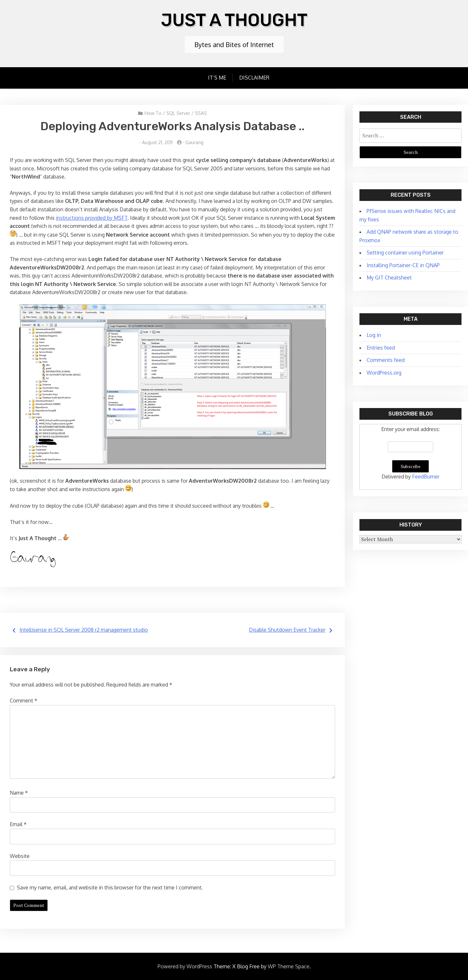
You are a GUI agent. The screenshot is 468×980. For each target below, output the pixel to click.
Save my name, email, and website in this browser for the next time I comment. (110, 887)
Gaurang (194, 142)
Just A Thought (234, 19)
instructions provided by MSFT (92, 217)
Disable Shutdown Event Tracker (287, 629)
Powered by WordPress (185, 966)
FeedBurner (426, 476)
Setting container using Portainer (405, 252)
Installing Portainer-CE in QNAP (403, 265)
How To (153, 112)
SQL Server (178, 112)
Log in (374, 334)
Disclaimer (254, 77)
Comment (24, 700)
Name (19, 792)
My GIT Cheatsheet (389, 277)
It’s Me (217, 77)
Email (18, 824)
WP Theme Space (289, 966)
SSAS (201, 112)
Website (20, 855)
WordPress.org (384, 372)
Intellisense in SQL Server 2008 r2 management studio (84, 629)
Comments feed (386, 359)
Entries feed (381, 347)
